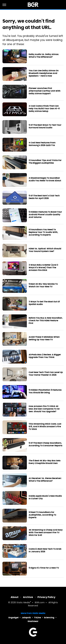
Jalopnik (26, 618)
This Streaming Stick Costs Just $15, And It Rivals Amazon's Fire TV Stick (45, 427)
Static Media (23, 603)
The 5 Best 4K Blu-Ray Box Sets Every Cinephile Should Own (45, 462)
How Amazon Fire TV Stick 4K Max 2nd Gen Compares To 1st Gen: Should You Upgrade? (44, 409)
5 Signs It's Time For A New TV (44, 568)
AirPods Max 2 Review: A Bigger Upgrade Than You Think (45, 356)
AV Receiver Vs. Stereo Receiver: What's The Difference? (45, 480)
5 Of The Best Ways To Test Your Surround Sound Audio (45, 126)
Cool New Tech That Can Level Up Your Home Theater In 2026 (46, 374)
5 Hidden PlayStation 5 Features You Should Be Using (45, 391)
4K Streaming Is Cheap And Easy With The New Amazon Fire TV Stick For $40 (46, 533)
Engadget (13, 618)
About (15, 597)
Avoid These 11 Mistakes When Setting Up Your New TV (44, 338)
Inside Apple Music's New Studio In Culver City (45, 497)
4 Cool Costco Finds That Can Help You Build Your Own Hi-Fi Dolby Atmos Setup (44, 109)
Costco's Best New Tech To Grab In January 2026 (45, 550)
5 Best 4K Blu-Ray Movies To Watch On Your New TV (43, 285)
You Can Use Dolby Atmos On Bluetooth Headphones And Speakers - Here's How (44, 73)
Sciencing (49, 618)
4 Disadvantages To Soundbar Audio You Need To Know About (45, 179)
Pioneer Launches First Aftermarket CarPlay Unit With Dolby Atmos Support (45, 91)
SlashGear (33, 621)
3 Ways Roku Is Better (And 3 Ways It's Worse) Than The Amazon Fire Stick (43, 268)
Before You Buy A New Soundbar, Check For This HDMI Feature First (46, 321)
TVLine (37, 618)
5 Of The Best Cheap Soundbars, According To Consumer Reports (45, 444)
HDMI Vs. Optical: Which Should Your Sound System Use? (45, 250)
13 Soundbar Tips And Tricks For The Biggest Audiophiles (45, 162)
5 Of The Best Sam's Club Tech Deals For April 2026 (44, 197)
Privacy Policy (46, 597)
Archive (28, 597)
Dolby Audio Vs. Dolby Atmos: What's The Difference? (44, 56)
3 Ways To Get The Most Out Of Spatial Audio (44, 303)
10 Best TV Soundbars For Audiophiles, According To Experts (42, 515)
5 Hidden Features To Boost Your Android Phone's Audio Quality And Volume (45, 215)
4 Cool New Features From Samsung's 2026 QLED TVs (42, 144)
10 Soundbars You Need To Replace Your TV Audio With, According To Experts (43, 232)
